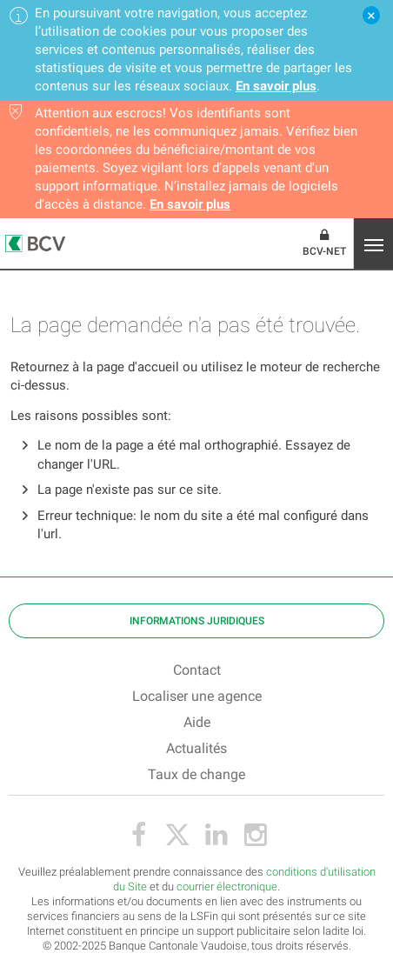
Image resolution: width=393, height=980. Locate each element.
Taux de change (196, 774)
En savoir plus (276, 86)
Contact (197, 670)
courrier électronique (227, 887)
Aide (197, 722)
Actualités (196, 748)
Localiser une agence (197, 696)
